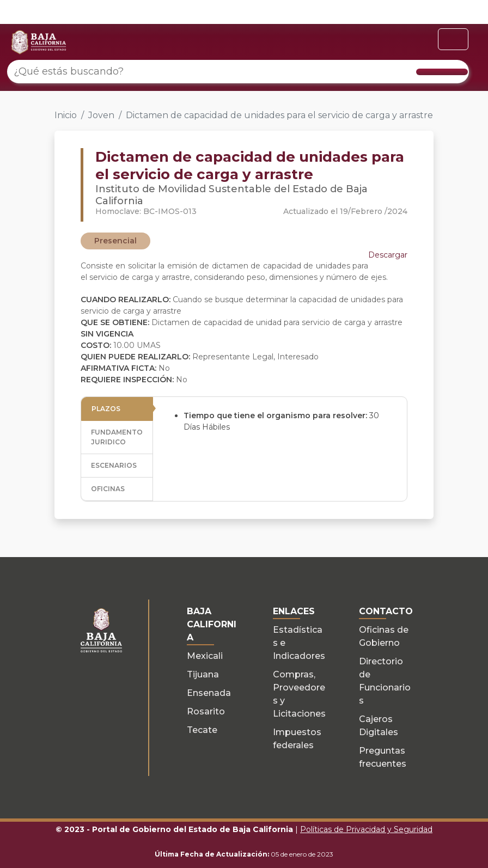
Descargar (388, 255)
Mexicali (205, 656)
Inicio (66, 115)
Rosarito (206, 711)
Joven (101, 115)
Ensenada (209, 693)
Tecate (202, 730)
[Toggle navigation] (453, 39)
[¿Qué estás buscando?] (238, 72)
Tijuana (203, 674)
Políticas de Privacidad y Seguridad (366, 829)
